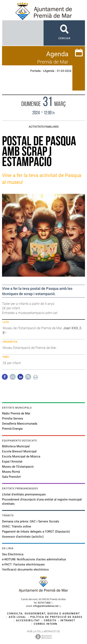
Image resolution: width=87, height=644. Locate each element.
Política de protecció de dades (56, 617)
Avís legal (17, 617)
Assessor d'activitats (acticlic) (23, 537)
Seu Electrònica (13, 554)
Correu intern (46, 624)
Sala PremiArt (11, 477)
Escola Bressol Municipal (19, 451)
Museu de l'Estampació (18, 467)
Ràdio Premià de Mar (16, 413)
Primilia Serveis (13, 419)
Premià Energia (12, 429)
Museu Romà (11, 472)
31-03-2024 (64, 71)
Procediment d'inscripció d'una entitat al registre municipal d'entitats (42, 502)
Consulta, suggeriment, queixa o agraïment (43, 614)
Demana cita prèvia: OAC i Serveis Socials (31, 521)
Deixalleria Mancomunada (20, 424)
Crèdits (50, 620)
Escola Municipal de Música (21, 456)
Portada (35, 71)
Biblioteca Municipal (16, 446)
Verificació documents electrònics (25, 570)
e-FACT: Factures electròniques (23, 564)
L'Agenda (49, 71)
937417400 (44, 603)
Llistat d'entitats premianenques (24, 494)
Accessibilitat (28, 620)
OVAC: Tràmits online (17, 526)
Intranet (68, 620)
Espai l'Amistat (12, 462)
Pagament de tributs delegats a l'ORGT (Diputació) (36, 532)
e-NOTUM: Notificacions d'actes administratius (34, 559)
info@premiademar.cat (46, 606)
